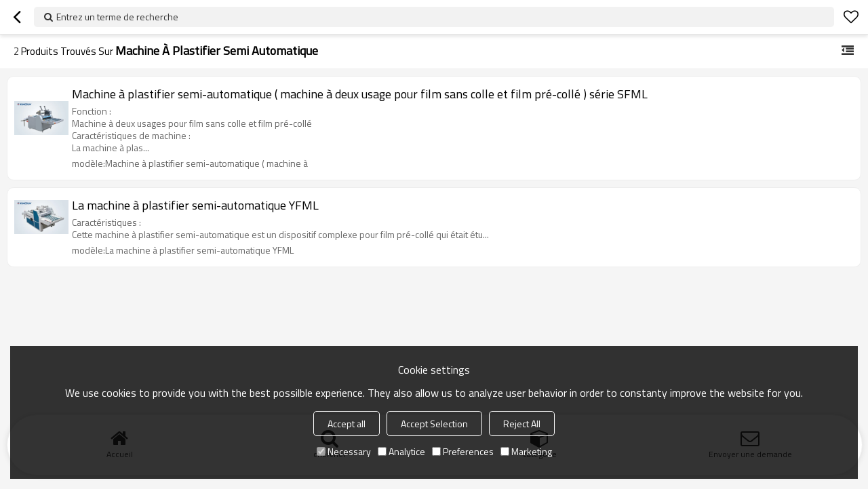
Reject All (522, 424)
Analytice (401, 451)
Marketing (526, 451)
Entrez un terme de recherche (117, 17)
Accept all (347, 424)
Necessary (344, 451)
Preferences (463, 451)
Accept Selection (434, 424)
